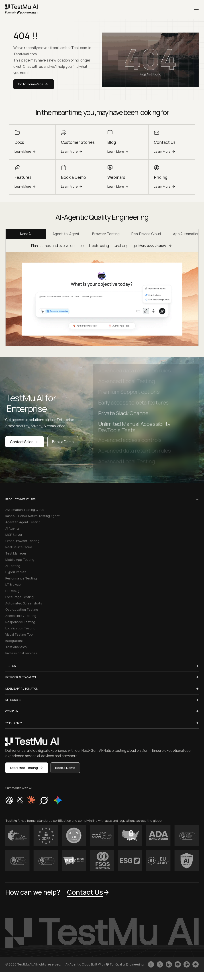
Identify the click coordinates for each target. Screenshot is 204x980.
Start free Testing (27, 768)
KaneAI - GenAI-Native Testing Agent (33, 516)
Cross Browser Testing (22, 541)
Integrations (14, 641)
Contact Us (88, 892)
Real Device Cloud (146, 234)
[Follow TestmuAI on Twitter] (160, 964)
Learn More (26, 151)
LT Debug (12, 591)
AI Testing (13, 566)
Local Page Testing (19, 597)
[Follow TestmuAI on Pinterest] (196, 964)
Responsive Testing (20, 622)
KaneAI (26, 234)
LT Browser (14, 585)
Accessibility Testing (21, 616)
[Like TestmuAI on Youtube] (178, 964)
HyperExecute (16, 572)
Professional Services (21, 653)
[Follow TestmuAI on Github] (187, 964)
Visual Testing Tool (19, 634)
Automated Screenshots (24, 603)
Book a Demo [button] (65, 768)
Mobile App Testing (20, 560)
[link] (22, 10)
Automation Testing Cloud (25, 510)
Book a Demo (63, 442)
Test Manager (16, 553)
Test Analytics (16, 647)
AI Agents (12, 528)
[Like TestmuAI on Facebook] (151, 964)
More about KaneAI (156, 246)
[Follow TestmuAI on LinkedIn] (169, 964)
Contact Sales (25, 442)
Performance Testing (21, 578)
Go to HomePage (34, 84)
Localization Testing (20, 628)
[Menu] (196, 10)
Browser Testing (106, 234)
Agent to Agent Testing (23, 522)
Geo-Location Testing (22, 609)
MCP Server (14, 535)
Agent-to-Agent (66, 234)
